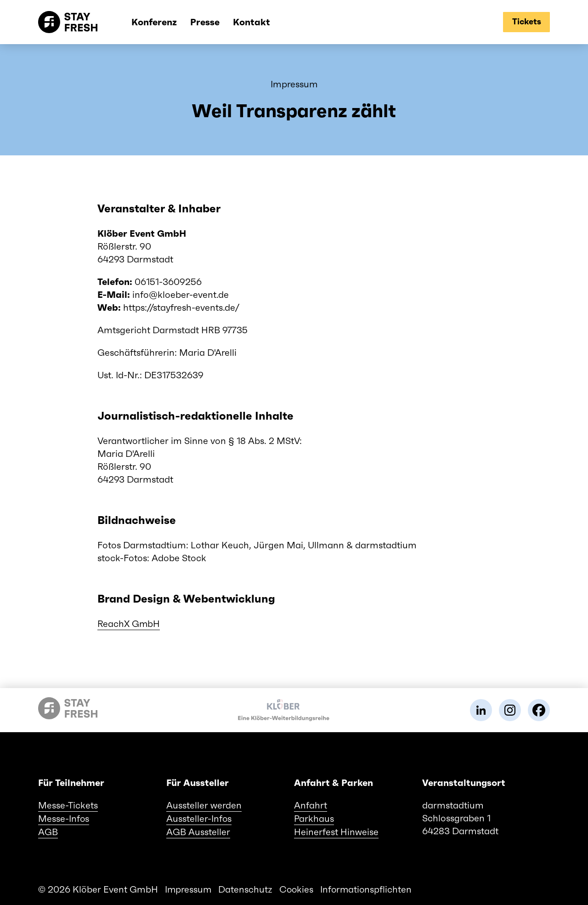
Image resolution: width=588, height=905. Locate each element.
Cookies (298, 888)
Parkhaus (314, 818)
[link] (481, 710)
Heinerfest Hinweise (336, 831)
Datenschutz (246, 888)
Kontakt (245, 22)
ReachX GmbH (129, 624)
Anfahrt (311, 805)
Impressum (189, 888)
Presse (198, 22)
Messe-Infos (64, 818)
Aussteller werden (204, 805)
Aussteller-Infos (199, 818)
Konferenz (148, 22)
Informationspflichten (368, 888)
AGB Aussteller (198, 831)
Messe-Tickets (68, 805)
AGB (48, 831)
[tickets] (526, 22)
